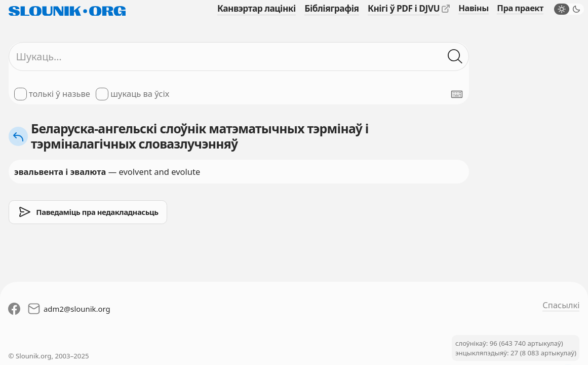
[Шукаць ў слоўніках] (456, 57)
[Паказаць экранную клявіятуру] (457, 94)
